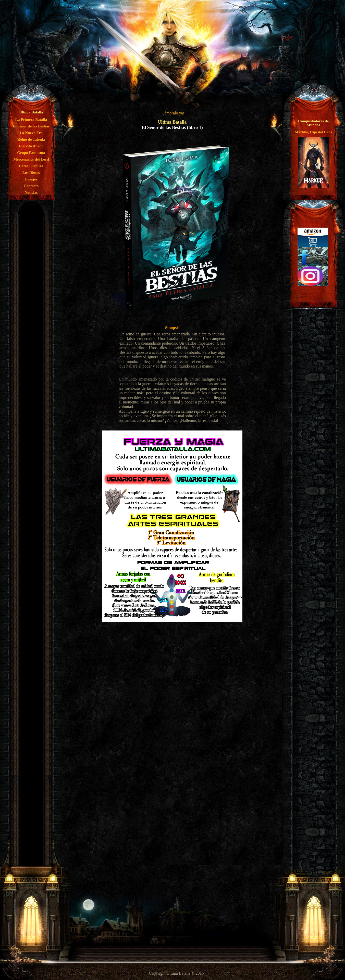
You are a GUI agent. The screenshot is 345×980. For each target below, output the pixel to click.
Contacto (31, 186)
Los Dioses (31, 173)
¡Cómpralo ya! (172, 113)
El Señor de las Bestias (31, 126)
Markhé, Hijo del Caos (313, 132)
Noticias (31, 192)
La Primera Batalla (31, 120)
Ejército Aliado (31, 146)
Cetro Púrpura (31, 166)
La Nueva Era (31, 133)
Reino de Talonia (31, 139)
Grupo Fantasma (31, 153)
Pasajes (31, 179)
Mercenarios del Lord (31, 159)
